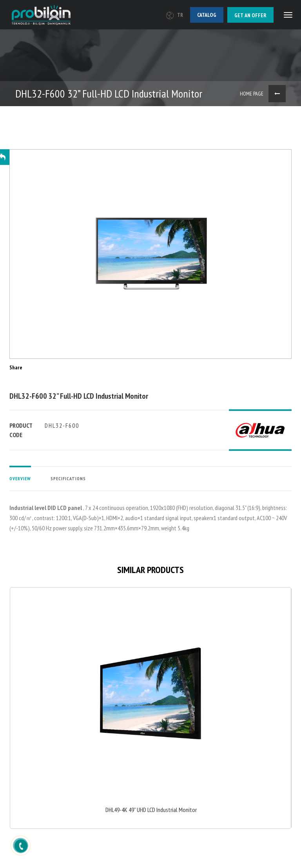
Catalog (207, 15)
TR (175, 15)
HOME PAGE (252, 94)
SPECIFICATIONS (68, 478)
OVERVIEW (20, 478)
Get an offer (250, 15)
